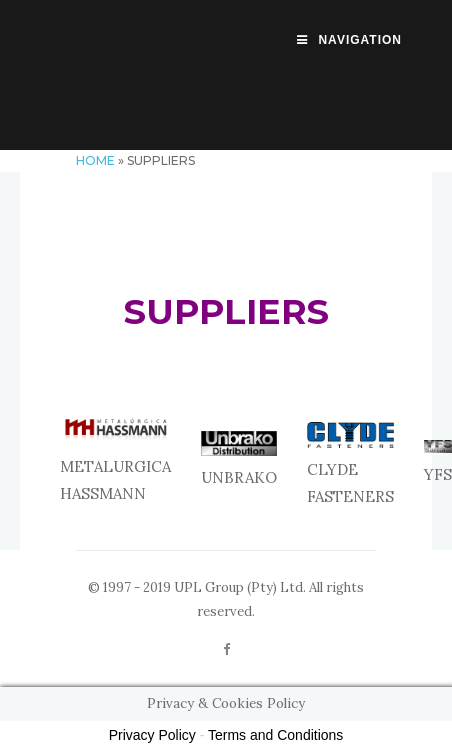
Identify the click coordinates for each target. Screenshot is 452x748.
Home (95, 160)
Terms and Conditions (275, 735)
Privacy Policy (152, 735)
